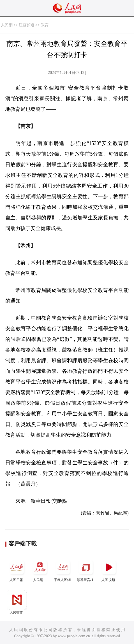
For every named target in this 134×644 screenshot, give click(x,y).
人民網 (7, 25)
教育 (45, 25)
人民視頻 (109, 570)
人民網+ (40, 570)
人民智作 (17, 602)
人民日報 (17, 570)
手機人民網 (63, 570)
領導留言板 (86, 570)
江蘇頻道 (27, 25)
